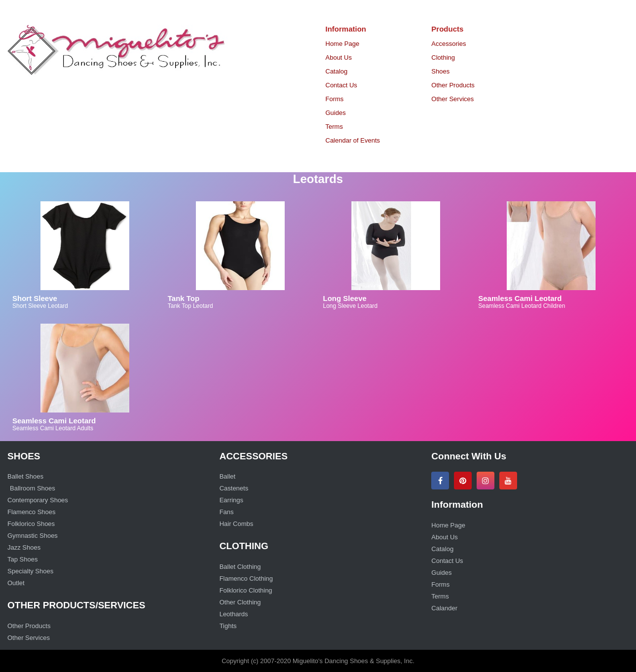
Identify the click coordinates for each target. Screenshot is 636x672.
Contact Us (341, 85)
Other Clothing (240, 602)
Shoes (440, 71)
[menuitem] (371, 44)
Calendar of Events (353, 140)
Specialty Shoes (30, 571)
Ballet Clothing (240, 567)
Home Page (343, 44)
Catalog (337, 71)
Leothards (234, 614)
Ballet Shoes (25, 476)
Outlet (16, 583)
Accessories (449, 44)
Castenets (234, 488)
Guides (336, 113)
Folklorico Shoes (31, 524)
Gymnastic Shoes (33, 536)
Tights (228, 626)
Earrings (231, 500)
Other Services (452, 99)
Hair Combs (237, 524)
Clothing (443, 57)
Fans (227, 512)
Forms (335, 99)
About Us (339, 57)
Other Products (453, 85)
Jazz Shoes (24, 547)
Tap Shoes (22, 559)
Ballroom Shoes (33, 488)
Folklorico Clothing (246, 590)
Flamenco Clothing (246, 579)
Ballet (228, 476)
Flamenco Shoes (32, 512)
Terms (334, 127)
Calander (445, 608)
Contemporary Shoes (38, 500)
